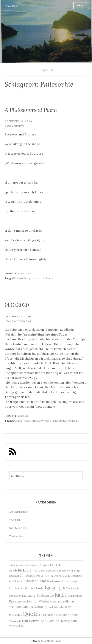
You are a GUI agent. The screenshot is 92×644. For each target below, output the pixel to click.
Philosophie (21, 278)
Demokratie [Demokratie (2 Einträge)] (76, 576)
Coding (18, 421)
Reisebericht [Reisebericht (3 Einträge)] (46, 615)
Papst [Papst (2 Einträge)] (50, 607)
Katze (27, 421)
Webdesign (73, 421)
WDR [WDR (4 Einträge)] (74, 621)
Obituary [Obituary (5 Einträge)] (41, 607)
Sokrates (48, 278)
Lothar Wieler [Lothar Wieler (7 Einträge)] (38, 601)
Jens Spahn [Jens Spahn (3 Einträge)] (74, 588)
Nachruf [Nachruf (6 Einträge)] (28, 607)
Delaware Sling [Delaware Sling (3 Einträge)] (62, 576)
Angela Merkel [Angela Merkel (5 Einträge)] (50, 565)
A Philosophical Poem (31, 110)
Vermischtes (24, 273)
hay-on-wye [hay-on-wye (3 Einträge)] (71, 581)
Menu (81, 6)
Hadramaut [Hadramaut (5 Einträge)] (55, 581)
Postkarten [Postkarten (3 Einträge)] (16, 615)
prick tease (35, 278)
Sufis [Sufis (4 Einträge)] (75, 615)
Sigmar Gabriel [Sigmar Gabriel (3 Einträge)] (63, 615)
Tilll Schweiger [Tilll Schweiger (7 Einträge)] (34, 621)
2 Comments (14, 126)
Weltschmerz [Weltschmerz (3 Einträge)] (17, 626)
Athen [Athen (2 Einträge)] (48, 571)
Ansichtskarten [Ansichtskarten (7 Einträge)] (21, 570)
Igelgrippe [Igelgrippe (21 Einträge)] (56, 588)
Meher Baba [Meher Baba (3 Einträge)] (57, 602)
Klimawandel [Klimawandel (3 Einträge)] (75, 596)
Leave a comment (18, 321)
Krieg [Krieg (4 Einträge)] (13, 601)
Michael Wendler (41, 421)
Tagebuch (12, 6)
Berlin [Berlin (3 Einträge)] (70, 571)
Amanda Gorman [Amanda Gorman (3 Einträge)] (29, 565)
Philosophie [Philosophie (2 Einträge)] (59, 607)
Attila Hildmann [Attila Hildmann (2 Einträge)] (59, 571)
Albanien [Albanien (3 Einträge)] (14, 565)
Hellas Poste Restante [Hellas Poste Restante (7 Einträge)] (27, 588)
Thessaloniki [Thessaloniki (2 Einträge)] (15, 621)
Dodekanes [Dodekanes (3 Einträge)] (16, 581)
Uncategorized (18, 528)
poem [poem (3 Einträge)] (68, 607)
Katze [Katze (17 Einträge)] (61, 595)
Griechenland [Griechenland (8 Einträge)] (34, 581)
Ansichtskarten (18, 512)
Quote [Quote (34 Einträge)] (31, 614)
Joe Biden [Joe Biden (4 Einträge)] (15, 596)
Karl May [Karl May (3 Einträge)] (49, 596)
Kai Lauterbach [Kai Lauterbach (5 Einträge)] (33, 596)
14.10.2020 (17, 305)
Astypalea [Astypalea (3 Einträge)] (39, 571)
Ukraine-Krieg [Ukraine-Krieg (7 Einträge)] (58, 621)
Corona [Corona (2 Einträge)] (49, 576)
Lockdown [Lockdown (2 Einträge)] (22, 602)
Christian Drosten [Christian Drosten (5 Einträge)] (32, 575)
